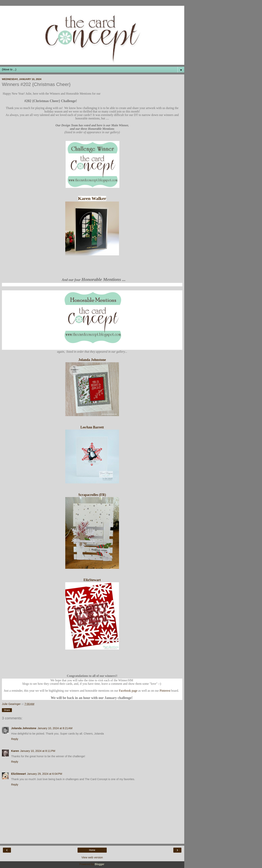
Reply (15, 739)
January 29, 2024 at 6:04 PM (45, 774)
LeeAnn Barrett (92, 427)
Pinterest (165, 691)
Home (92, 850)
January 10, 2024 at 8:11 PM (38, 751)
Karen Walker (92, 198)
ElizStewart (92, 580)
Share (7, 710)
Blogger (100, 864)
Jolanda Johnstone (92, 360)
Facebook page (128, 691)
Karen (15, 751)
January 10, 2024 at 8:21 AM (55, 728)
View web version (92, 857)
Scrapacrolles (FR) (92, 495)
